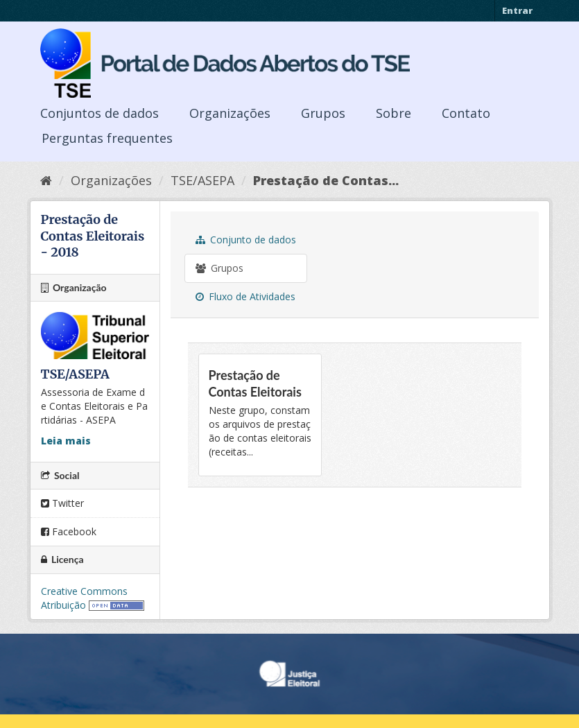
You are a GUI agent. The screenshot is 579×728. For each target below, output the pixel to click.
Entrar (517, 10)
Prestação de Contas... (326, 180)
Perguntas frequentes (107, 138)
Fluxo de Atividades (245, 296)
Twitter (62, 503)
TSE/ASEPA (202, 180)
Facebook (69, 531)
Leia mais (66, 441)
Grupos (323, 113)
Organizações (230, 113)
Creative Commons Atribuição (84, 598)
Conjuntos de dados (100, 113)
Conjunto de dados (246, 240)
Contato (466, 113)
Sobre (394, 113)
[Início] (46, 180)
